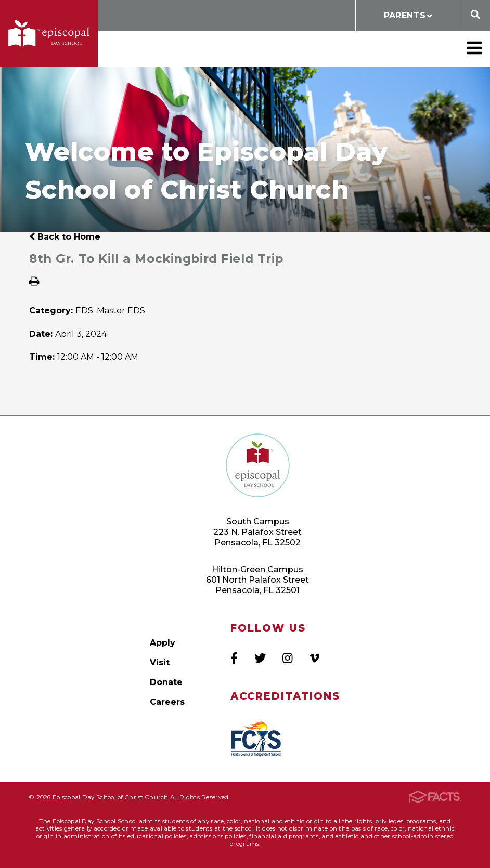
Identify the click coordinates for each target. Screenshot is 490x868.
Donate (166, 682)
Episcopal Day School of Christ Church (49, 33)
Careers (167, 702)
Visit (160, 662)
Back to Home (65, 237)
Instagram (287, 658)
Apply (163, 643)
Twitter (260, 658)
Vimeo (314, 658)
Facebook (234, 658)
